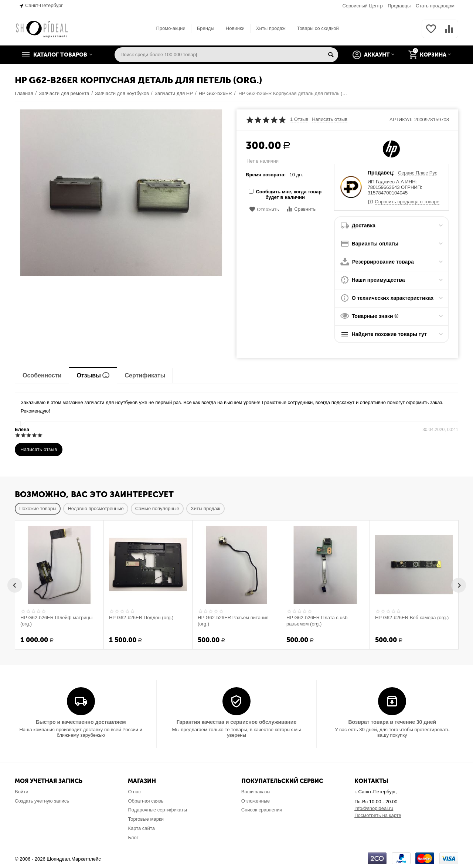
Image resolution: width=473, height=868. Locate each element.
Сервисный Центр (362, 6)
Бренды (206, 28)
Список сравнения (262, 810)
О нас (134, 792)
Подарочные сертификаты (157, 810)
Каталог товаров (60, 55)
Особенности (42, 375)
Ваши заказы (256, 792)
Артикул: (401, 120)
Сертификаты (145, 375)
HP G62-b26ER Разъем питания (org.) (233, 621)
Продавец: (381, 173)
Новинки (235, 28)
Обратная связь (146, 801)
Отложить (264, 209)
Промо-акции (171, 28)
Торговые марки (146, 819)
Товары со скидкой (318, 28)
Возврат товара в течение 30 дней (392, 722)
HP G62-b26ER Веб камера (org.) (412, 618)
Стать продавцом (435, 6)
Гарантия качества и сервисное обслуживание (236, 722)
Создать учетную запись (42, 801)
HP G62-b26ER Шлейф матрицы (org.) (56, 621)
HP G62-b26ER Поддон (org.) (141, 618)
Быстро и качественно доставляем (81, 722)
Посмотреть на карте (378, 815)
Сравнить (301, 209)
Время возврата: (266, 175)
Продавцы (399, 6)
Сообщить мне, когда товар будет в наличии (285, 194)
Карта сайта (141, 828)
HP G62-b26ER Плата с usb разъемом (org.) (317, 621)
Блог (133, 838)
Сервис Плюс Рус (418, 173)
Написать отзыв (330, 119)
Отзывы (93, 375)
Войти (21, 792)
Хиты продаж (271, 28)
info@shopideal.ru (374, 808)
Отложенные (256, 801)
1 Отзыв (299, 119)
